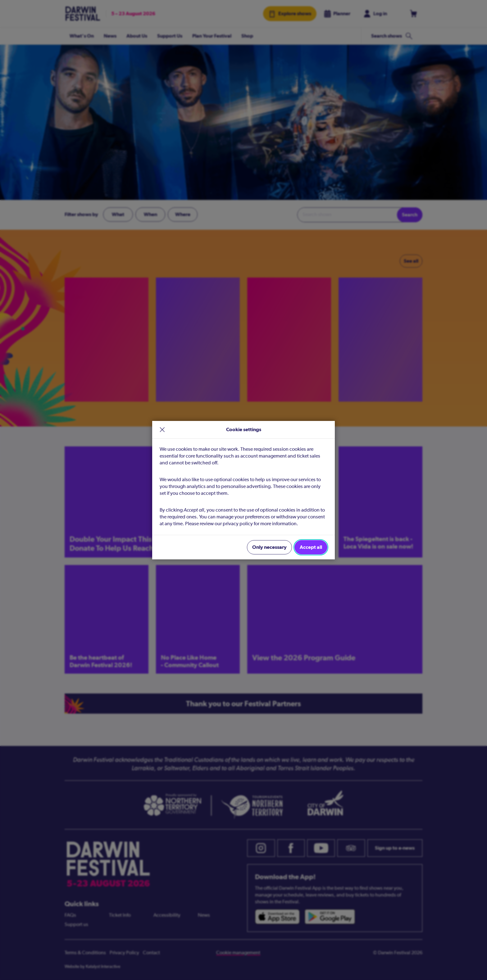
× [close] (162, 430)
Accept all (311, 547)
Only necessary (269, 547)
